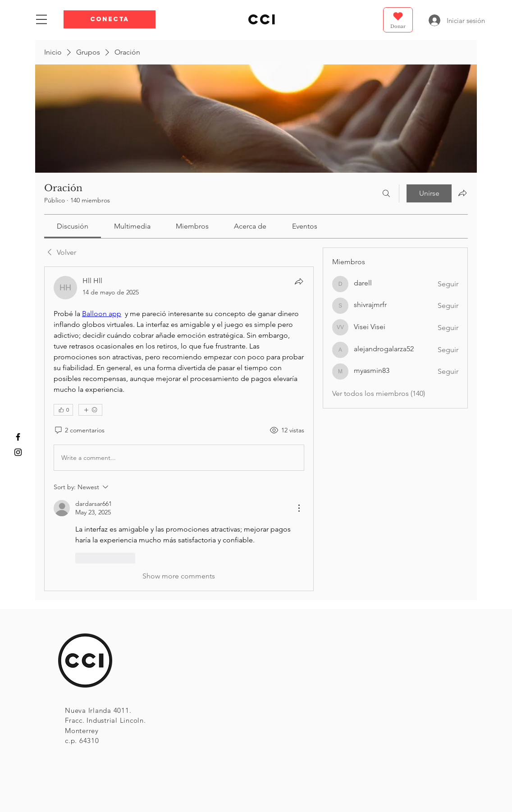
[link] (73, 226)
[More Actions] (299, 508)
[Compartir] (299, 281)
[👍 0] (63, 410)
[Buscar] (386, 193)
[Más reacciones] (90, 410)
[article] (179, 429)
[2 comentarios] (79, 431)
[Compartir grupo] (462, 193)
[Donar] (398, 20)
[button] (110, 19)
